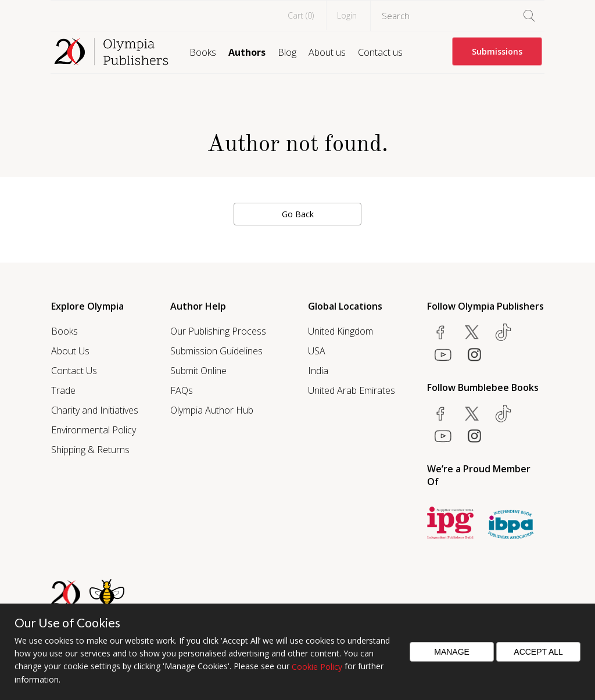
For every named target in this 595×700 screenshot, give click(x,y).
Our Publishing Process (218, 331)
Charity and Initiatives (95, 410)
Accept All (538, 652)
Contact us (380, 52)
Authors (247, 52)
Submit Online (198, 371)
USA (317, 351)
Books (203, 52)
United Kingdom (340, 331)
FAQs (182, 390)
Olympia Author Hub (212, 410)
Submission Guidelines (216, 351)
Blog (287, 52)
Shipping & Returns (90, 450)
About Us (70, 351)
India (318, 371)
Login (347, 15)
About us (327, 52)
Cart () (301, 15)
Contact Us (74, 371)
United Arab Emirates (352, 390)
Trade (63, 390)
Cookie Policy (317, 667)
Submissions (497, 51)
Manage (452, 652)
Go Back (298, 214)
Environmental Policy (94, 430)
